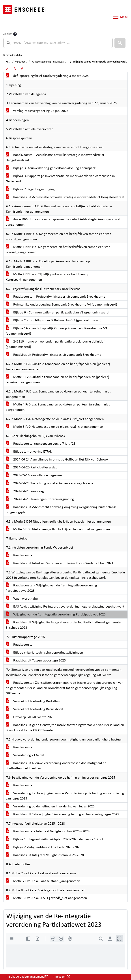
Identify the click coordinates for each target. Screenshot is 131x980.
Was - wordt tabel (22, 599)
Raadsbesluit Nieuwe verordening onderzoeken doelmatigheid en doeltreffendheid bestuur (56, 766)
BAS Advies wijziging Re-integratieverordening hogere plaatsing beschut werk (65, 607)
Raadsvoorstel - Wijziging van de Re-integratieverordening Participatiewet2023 (51, 588)
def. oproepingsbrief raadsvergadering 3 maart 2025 (47, 76)
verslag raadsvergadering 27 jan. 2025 (37, 111)
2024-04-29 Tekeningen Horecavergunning (40, 499)
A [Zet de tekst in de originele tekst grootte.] (7, 69)
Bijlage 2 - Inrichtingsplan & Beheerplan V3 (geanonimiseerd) (54, 321)
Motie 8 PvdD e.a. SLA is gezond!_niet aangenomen (46, 898)
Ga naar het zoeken (1, 3)
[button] (120, 43)
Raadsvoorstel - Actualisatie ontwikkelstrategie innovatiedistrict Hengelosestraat (55, 158)
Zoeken (8, 34)
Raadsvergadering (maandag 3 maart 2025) (55, 62)
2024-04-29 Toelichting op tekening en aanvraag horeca (49, 483)
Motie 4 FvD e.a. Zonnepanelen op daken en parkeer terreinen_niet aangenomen (58, 407)
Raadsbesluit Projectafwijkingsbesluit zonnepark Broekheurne (53, 355)
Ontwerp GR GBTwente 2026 (30, 717)
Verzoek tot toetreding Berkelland (34, 701)
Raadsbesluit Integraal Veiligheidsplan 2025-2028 (45, 855)
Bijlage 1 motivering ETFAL (29, 452)
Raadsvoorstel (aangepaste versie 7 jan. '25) (41, 444)
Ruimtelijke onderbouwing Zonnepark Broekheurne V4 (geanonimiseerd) (61, 305)
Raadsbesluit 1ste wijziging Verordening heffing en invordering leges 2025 (62, 814)
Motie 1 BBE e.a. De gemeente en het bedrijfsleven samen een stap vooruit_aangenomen (58, 250)
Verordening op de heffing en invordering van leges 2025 (50, 807)
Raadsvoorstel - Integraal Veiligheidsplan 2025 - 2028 (48, 831)
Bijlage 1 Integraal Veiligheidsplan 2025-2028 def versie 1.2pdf (54, 839)
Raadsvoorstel (20, 555)
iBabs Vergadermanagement (28, 977)
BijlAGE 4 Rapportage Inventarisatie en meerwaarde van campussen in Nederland (60, 179)
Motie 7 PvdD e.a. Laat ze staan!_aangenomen (43, 881)
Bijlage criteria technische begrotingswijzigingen (44, 653)
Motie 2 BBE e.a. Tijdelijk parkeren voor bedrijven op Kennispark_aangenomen (47, 277)
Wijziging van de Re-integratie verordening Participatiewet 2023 (56, 615)
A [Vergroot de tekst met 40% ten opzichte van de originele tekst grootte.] (22, 69)
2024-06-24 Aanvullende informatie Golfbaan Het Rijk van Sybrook (57, 460)
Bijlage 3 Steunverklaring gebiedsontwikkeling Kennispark (51, 168)
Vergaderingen (23, 62)
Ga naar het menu (1, 3)
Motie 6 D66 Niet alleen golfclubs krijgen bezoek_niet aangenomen (58, 529)
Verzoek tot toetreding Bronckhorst (35, 709)
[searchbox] (58, 43)
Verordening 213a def (25, 755)
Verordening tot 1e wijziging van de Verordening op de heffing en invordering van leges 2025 (65, 796)
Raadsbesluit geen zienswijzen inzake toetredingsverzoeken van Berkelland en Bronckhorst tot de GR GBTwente (65, 728)
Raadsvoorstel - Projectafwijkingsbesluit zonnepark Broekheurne (55, 297)
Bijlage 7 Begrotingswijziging (30, 189)
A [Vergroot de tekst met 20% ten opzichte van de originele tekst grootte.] (15, 69)
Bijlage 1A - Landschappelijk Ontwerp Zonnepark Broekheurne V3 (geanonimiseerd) (56, 331)
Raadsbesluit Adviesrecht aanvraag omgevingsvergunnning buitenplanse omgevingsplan (61, 510)
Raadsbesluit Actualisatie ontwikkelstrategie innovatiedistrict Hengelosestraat (65, 197)
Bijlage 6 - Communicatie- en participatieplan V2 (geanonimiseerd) (58, 313)
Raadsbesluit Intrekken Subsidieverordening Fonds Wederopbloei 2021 (60, 563)
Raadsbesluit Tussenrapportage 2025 (36, 661)
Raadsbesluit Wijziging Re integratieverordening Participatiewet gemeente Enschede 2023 (63, 625)
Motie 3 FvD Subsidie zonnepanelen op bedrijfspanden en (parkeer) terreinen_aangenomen (57, 380)
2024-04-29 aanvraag (25, 491)
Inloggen (62, 977)
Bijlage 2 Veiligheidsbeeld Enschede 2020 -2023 (44, 847)
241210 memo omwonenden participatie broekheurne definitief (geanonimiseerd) (55, 344)
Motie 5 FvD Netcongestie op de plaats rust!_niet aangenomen (54, 427)
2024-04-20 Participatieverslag (32, 468)
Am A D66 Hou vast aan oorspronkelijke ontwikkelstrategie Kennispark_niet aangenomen (63, 222)
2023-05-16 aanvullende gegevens (34, 475)
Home (9, 62)
